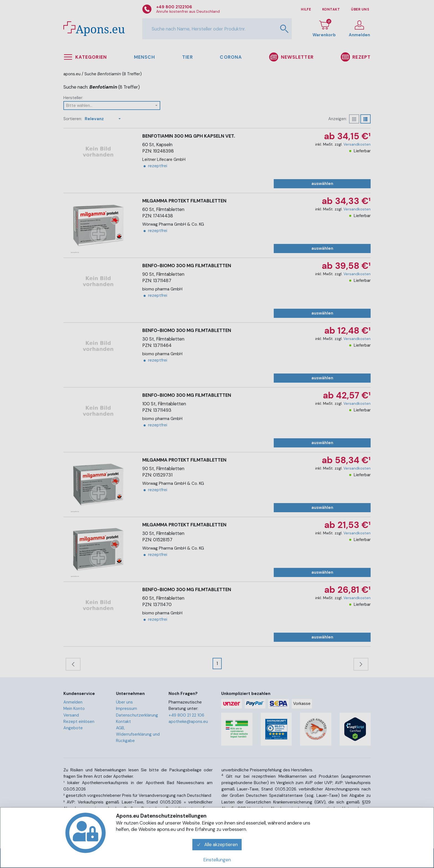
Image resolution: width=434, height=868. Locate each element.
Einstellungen (217, 860)
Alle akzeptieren (217, 844)
